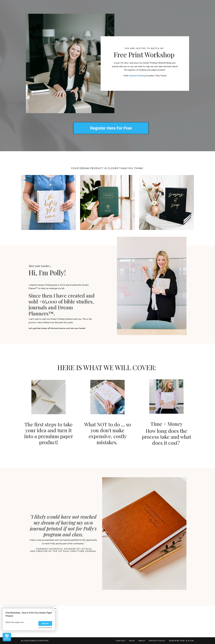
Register (45, 623)
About (142, 641)
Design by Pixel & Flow (181, 641)
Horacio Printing (137, 76)
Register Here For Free (111, 128)
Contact (121, 641)
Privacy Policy (157, 641)
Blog (132, 641)
